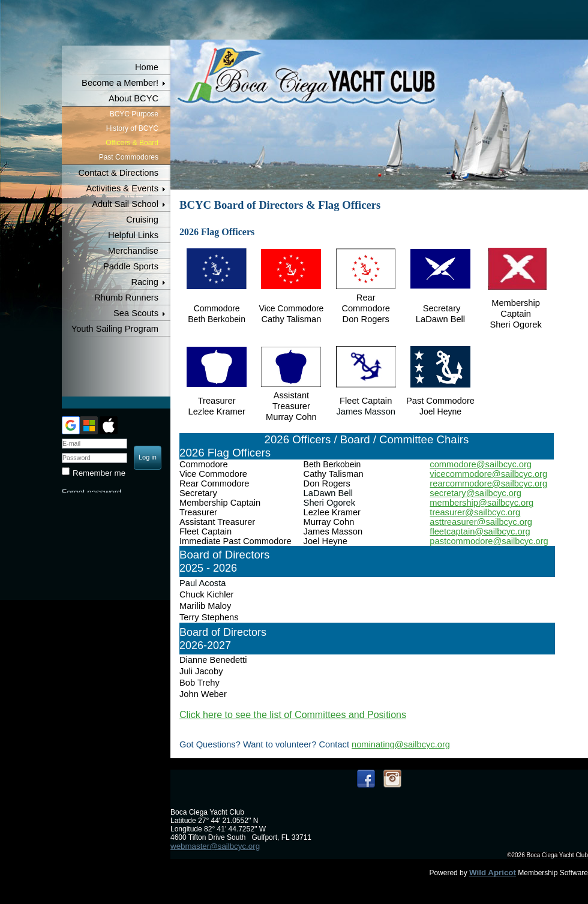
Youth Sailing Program (115, 329)
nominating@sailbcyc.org (401, 744)
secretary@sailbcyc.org (475, 493)
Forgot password (91, 492)
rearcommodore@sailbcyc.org (488, 483)
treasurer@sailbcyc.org (475, 512)
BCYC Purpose (134, 114)
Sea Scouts (136, 313)
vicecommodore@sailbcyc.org (488, 474)
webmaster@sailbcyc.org (215, 846)
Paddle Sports (131, 266)
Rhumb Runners (126, 298)
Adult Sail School (125, 204)
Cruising (142, 220)
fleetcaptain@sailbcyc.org (480, 531)
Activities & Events (122, 188)
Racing (145, 282)
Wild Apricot (493, 873)
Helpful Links (133, 235)
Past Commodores (129, 157)
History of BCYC (132, 128)
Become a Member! (120, 83)
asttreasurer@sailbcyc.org (481, 522)
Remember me (99, 473)
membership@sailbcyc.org (481, 503)
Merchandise (133, 251)
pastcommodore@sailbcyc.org (489, 541)
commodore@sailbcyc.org (481, 464)
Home (147, 67)
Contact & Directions (118, 173)
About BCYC (133, 98)
